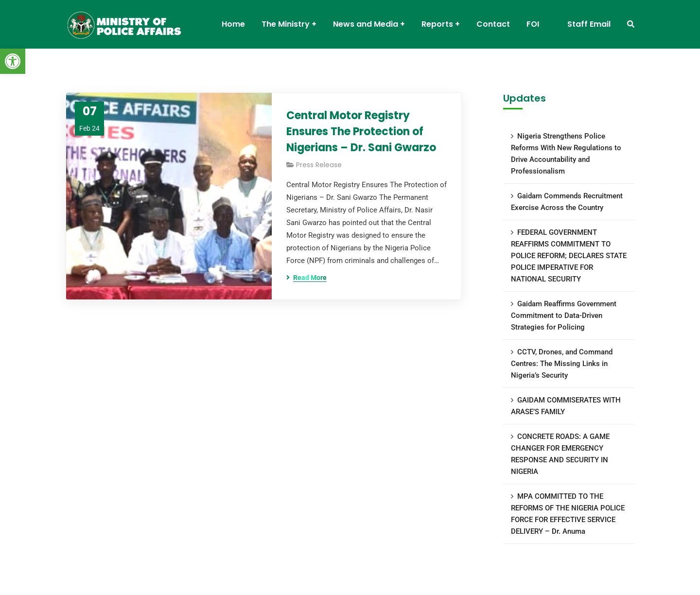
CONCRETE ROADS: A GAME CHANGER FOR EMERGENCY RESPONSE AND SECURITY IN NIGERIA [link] (560, 454)
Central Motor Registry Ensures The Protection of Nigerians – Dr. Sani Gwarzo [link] (361, 131)
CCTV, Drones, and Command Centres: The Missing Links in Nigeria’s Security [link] (562, 364)
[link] (13, 61)
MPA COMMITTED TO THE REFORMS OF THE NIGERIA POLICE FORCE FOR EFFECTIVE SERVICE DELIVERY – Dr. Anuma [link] (568, 514)
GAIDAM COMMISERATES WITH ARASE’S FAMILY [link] (566, 406)
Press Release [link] (319, 165)
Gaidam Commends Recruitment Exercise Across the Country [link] (567, 202)
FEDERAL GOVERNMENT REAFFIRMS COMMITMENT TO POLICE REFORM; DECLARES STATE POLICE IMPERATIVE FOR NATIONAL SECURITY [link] (569, 256)
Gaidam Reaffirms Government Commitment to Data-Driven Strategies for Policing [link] (564, 315)
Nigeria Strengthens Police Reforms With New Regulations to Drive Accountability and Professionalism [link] (566, 154)
